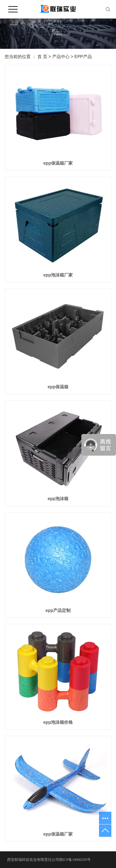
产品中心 (61, 57)
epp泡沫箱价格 (58, 722)
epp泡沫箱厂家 (58, 275)
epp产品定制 (58, 610)
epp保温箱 (58, 387)
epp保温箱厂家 (58, 163)
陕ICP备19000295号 (75, 860)
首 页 (42, 57)
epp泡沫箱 (58, 499)
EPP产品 (83, 57)
